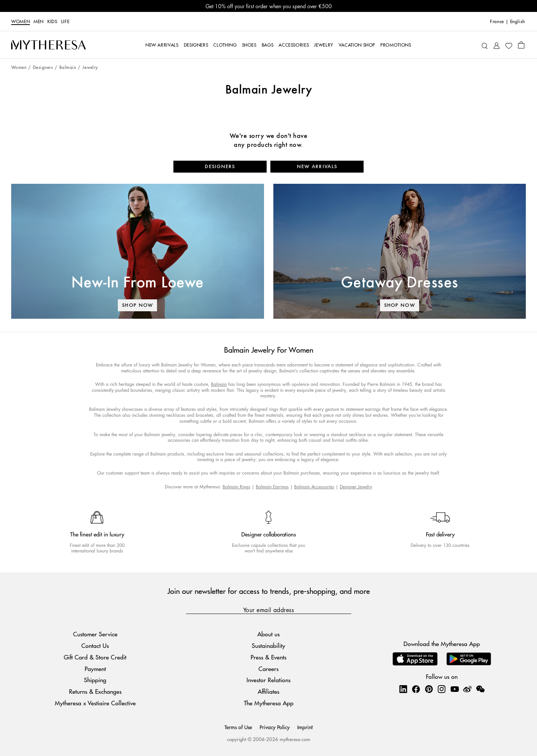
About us (268, 634)
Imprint (305, 727)
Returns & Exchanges (95, 691)
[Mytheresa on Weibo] (467, 689)
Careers (268, 669)
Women (21, 22)
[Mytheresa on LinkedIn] (403, 689)
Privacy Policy (275, 727)
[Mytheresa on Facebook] (416, 689)
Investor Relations (268, 680)
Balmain (68, 68)
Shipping (95, 680)
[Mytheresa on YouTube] (455, 689)
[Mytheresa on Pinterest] (429, 689)
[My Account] (497, 45)
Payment (95, 669)
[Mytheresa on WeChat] (480, 689)
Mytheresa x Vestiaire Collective (95, 703)
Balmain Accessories (314, 487)
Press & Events (268, 657)
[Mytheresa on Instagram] (442, 689)
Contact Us (95, 645)
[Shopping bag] (521, 45)
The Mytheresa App (269, 703)
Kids (52, 22)
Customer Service (95, 634)
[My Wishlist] (509, 45)
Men (39, 22)
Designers (43, 68)
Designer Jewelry (356, 487)
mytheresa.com (295, 739)
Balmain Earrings (272, 487)
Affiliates (268, 691)
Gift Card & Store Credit (95, 657)
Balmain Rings (236, 487)
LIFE (65, 22)
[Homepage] (48, 45)
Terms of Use (238, 727)
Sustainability (268, 645)
